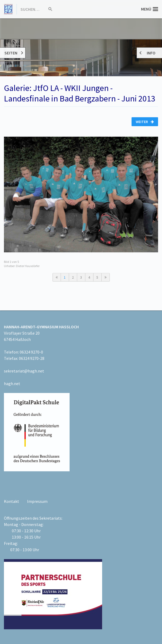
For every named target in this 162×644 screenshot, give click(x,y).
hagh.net (12, 384)
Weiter (145, 122)
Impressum (37, 501)
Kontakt (12, 501)
